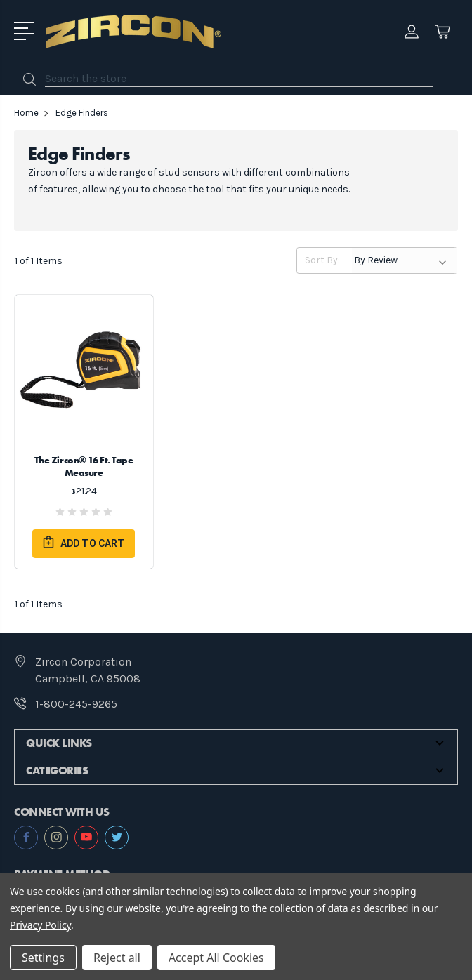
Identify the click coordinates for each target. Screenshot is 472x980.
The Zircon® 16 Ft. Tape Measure (84, 466)
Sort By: (322, 260)
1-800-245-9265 (76, 704)
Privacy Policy (40, 925)
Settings (43, 958)
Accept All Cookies (216, 958)
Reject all (117, 958)
